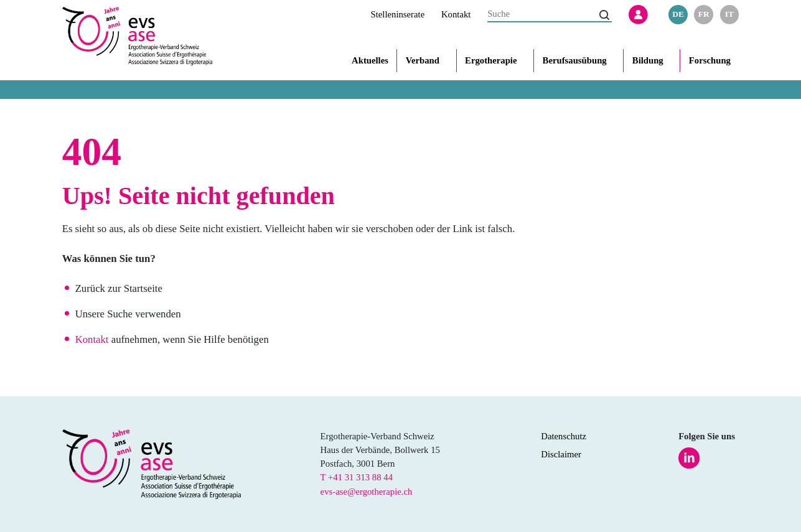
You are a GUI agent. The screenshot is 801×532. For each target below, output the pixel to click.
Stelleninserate (398, 14)
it (729, 14)
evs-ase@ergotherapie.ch (367, 492)
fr (704, 14)
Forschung (710, 60)
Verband (423, 60)
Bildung (648, 60)
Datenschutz (564, 436)
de (678, 14)
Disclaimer (561, 454)
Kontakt (456, 14)
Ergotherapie (491, 60)
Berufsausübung (575, 60)
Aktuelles (370, 60)
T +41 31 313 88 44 (357, 477)
